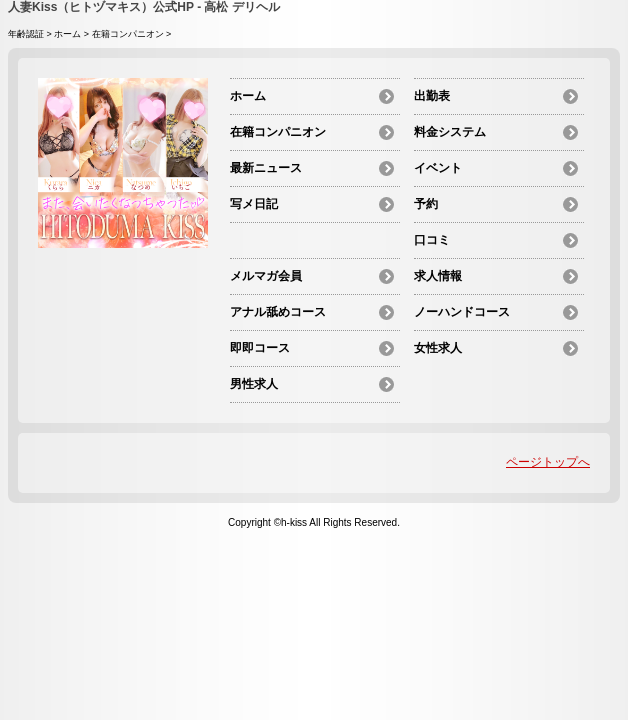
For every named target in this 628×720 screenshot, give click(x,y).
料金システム (450, 132)
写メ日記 (254, 204)
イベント (438, 168)
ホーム (67, 34)
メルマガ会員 (266, 276)
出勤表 (432, 96)
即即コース (260, 348)
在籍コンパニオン (128, 34)
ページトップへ (548, 462)
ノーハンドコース (462, 312)
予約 (426, 204)
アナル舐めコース (278, 312)
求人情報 (438, 276)
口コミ (432, 240)
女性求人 (438, 348)
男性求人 (254, 384)
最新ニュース (266, 168)
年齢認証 (26, 34)
